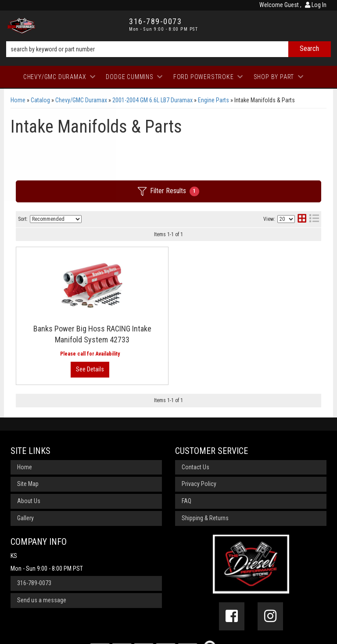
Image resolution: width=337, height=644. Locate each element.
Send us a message (42, 548)
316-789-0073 (34, 531)
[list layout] (314, 219)
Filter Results (168, 191)
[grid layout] (302, 219)
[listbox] (56, 219)
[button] (168, 49)
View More (285, 287)
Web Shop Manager (256, 633)
